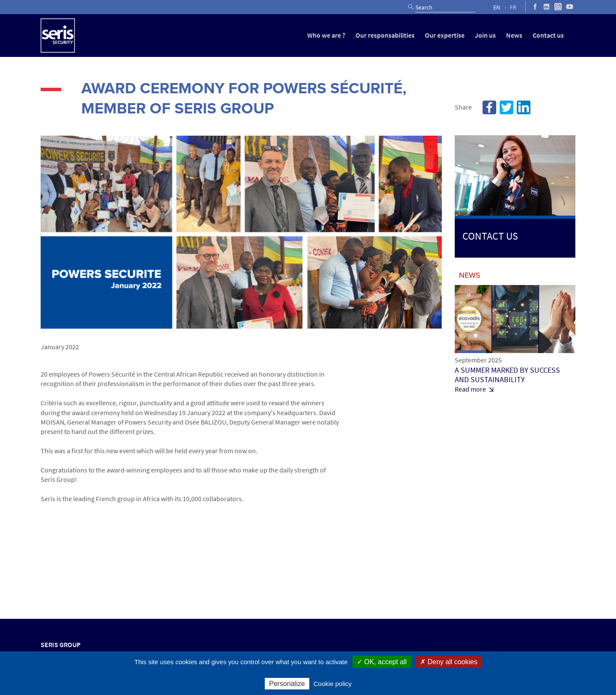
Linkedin (524, 107)
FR (513, 7)
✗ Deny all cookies (449, 662)
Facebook (489, 107)
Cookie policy (333, 684)
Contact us (548, 35)
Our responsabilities (385, 35)
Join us (485, 35)
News (514, 35)
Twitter (506, 107)
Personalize (287, 684)
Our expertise (445, 35)
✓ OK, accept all (382, 662)
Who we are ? (326, 35)
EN (497, 7)
